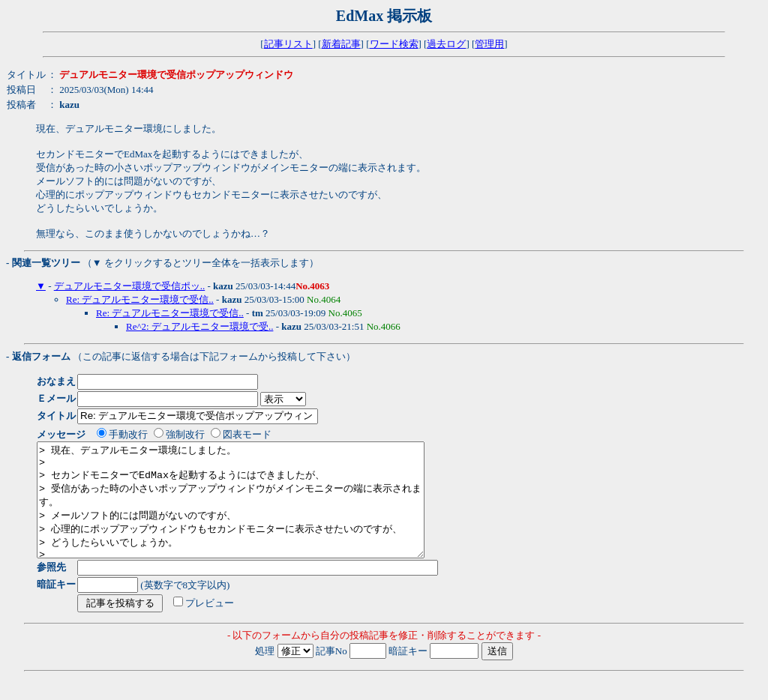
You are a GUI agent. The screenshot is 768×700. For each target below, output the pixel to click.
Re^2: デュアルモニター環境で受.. (199, 326)
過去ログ (446, 44)
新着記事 (341, 44)
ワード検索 (394, 44)
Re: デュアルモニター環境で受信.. (140, 299)
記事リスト (288, 44)
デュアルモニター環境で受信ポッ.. (130, 286)
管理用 (489, 44)
